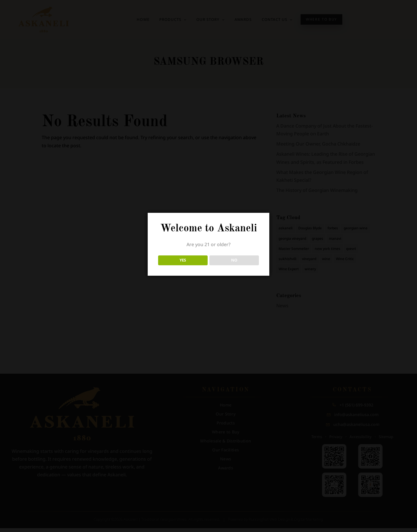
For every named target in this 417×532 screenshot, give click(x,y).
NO (234, 260)
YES (183, 260)
